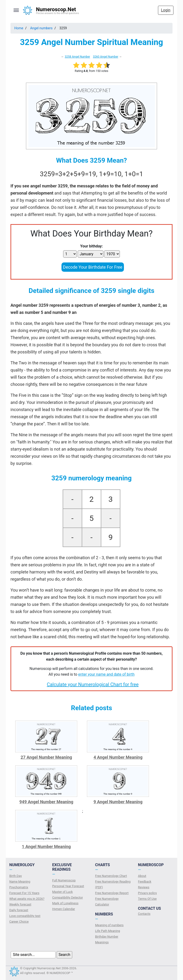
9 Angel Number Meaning (118, 802)
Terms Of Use (147, 899)
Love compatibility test (25, 916)
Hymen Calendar (64, 909)
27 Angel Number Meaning (46, 757)
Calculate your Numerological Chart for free (93, 684)
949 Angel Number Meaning (46, 802)
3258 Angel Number (77, 57)
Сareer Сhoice (19, 922)
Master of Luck (62, 892)
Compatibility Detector (68, 897)
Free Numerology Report (112, 893)
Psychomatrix (19, 887)
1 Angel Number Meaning (46, 847)
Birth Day (15, 876)
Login (166, 10)
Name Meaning (20, 882)
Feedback (145, 882)
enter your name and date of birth (106, 674)
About (142, 876)
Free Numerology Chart (111, 876)
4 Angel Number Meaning (118, 757)
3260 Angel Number (106, 57)
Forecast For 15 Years (24, 893)
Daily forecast (19, 910)
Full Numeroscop (64, 880)
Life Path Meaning (108, 931)
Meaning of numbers (109, 925)
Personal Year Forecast (68, 886)
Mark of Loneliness (65, 903)
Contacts (144, 914)
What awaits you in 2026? (27, 899)
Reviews (144, 887)
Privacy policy (147, 893)
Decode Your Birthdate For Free (93, 267)
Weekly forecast (20, 904)
